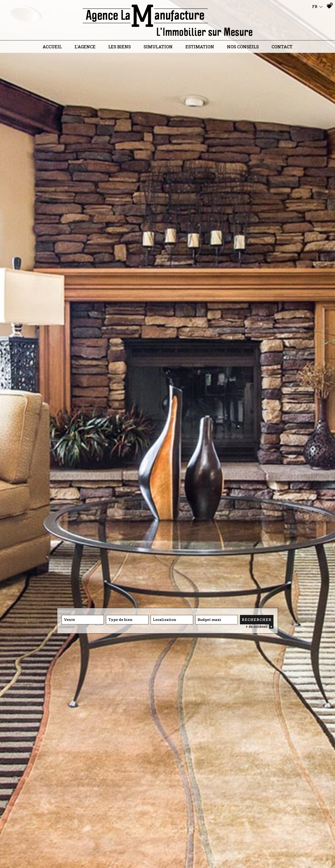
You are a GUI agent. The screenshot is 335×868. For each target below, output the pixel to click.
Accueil (52, 47)
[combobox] (83, 620)
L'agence (85, 47)
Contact (282, 47)
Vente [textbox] (69, 620)
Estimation (200, 47)
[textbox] (127, 620)
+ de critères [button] (260, 626)
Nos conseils (243, 47)
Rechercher (257, 620)
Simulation (158, 47)
